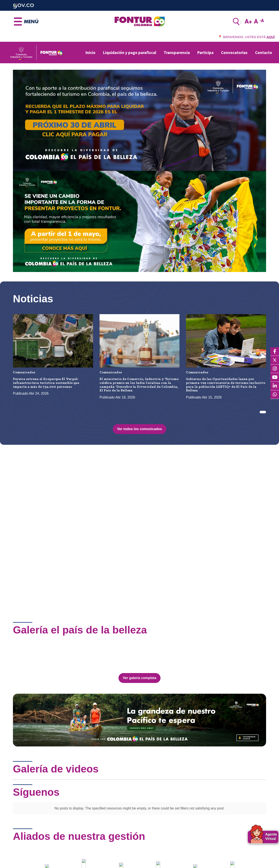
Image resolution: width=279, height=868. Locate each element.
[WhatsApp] (275, 395)
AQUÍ (271, 37)
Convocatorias (234, 53)
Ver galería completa (140, 661)
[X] (275, 360)
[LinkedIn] (275, 386)
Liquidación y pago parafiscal (130, 53)
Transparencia (177, 53)
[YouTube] (275, 377)
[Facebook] (275, 352)
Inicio (90, 53)
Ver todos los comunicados (139, 429)
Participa (205, 53)
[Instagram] (275, 369)
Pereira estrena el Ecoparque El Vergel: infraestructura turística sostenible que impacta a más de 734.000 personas (46, 383)
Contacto (264, 53)
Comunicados (24, 372)
